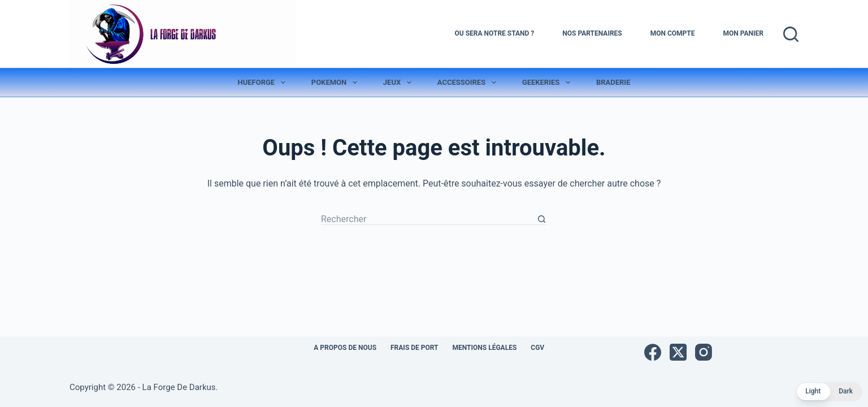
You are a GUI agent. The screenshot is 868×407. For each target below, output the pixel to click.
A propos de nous (345, 348)
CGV (537, 348)
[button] (829, 392)
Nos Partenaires (592, 33)
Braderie (613, 82)
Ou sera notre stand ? (495, 33)
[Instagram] (704, 352)
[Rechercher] (791, 34)
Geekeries (548, 83)
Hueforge (264, 83)
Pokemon (337, 83)
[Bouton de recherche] (541, 219)
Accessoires (469, 83)
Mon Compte (673, 33)
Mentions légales (485, 348)
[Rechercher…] (428, 219)
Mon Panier (743, 33)
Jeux (400, 83)
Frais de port (415, 348)
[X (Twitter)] (678, 352)
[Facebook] (653, 352)
